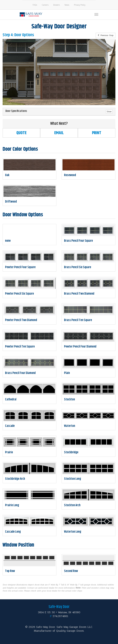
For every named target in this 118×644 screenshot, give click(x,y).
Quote (21, 133)
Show (109, 112)
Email (59, 133)
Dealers (57, 5)
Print (97, 133)
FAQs (35, 5)
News (67, 5)
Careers (45, 5)
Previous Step (106, 35)
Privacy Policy (80, 5)
